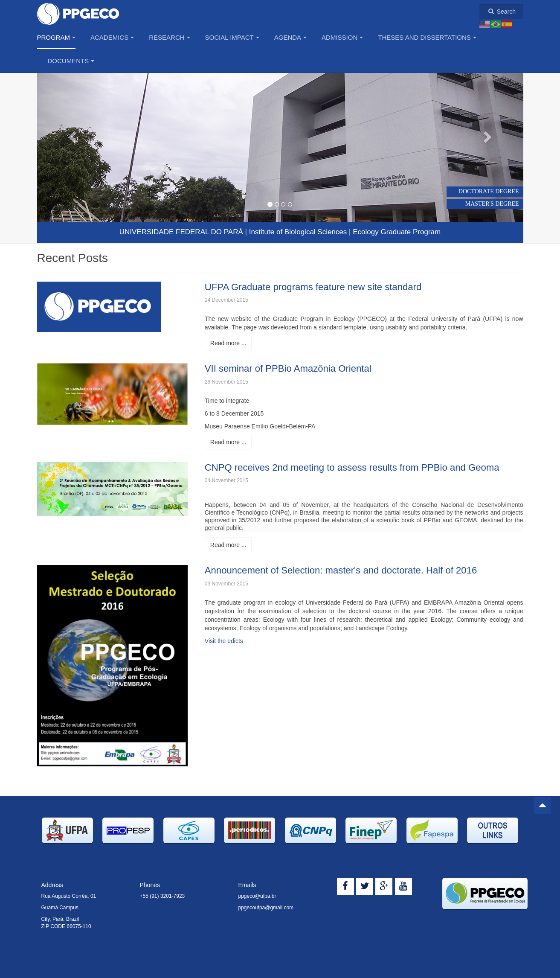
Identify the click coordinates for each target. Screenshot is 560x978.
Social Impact (232, 37)
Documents (71, 61)
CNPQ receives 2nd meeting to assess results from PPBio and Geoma (358, 467)
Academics (112, 37)
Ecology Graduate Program (397, 232)
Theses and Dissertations (427, 37)
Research (169, 37)
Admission (342, 37)
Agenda (290, 37)
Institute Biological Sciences (298, 232)
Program (57, 37)
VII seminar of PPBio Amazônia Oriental (292, 368)
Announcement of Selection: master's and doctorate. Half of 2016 (346, 570)
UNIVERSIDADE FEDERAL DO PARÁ (181, 232)
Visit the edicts (224, 641)
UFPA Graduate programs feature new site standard (318, 287)
